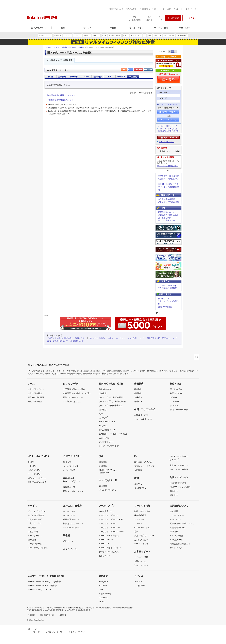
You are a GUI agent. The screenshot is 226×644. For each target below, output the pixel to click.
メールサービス (35, 536)
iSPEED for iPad (106, 540)
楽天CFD (138, 484)
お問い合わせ (140, 561)
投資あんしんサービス (73, 523)
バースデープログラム (38, 548)
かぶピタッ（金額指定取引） (113, 401)
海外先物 (174, 495)
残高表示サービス (71, 519)
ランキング (175, 405)
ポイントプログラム (37, 511)
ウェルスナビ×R (70, 466)
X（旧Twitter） (105, 594)
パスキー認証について (168, 126)
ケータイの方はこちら (109, 552)
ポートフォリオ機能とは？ (167, 166)
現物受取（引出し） (108, 490)
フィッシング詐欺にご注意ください (104, 338)
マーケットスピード (108, 523)
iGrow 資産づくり (107, 511)
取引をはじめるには (143, 462)
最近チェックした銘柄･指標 (61, 60)
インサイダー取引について (133, 338)
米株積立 (138, 397)
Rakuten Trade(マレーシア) (40, 590)
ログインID (162, 92)
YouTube (103, 586)
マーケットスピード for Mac (111, 532)
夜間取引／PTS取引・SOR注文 (113, 434)
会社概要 (174, 511)
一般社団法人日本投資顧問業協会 (122, 608)
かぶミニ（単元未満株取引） (113, 397)
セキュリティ (176, 519)
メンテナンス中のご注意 (168, 202)
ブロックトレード (107, 442)
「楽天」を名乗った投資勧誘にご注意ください (67, 338)
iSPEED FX (104, 544)
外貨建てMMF (176, 393)
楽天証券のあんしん (72, 401)
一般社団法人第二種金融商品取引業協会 (97, 608)
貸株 (101, 414)
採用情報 (174, 532)
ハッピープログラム (72, 527)
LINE (101, 590)
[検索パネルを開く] (161, 18)
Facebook (103, 598)
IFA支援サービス (177, 540)
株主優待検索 (140, 515)
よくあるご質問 (165, 218)
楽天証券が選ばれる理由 (74, 389)
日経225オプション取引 (181, 487)
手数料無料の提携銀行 (167, 288)
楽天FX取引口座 (165, 307)
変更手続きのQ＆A (166, 212)
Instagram (103, 581)
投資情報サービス (36, 519)
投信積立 (174, 397)
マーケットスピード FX (109, 527)
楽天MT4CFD (140, 488)
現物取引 (103, 393)
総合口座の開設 (35, 393)
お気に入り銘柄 (141, 540)
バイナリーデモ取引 (179, 469)
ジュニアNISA (34, 474)
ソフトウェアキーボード (169, 104)
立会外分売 (104, 438)
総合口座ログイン (36, 389)
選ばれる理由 (176, 389)
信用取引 (103, 410)
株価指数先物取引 (178, 483)
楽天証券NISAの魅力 (37, 482)
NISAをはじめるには (37, 478)
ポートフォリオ (141, 544)
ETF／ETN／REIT (107, 422)
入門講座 (138, 470)
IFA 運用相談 (176, 536)
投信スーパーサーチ (179, 410)
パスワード (162, 98)
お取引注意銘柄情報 (167, 199)
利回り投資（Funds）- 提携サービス (109, 471)
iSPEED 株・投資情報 (109, 536)
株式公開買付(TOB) (108, 430)
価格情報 (103, 486)
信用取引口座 (164, 299)
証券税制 (32, 540)
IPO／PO (103, 426)
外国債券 (103, 466)
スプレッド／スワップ (144, 466)
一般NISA (32, 466)
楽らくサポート (141, 565)
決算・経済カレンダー (144, 536)
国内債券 (103, 462)
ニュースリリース (178, 515)
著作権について (77, 341)
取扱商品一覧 (69, 487)
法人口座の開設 (35, 401)
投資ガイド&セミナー (73, 397)
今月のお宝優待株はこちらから (60, 100)
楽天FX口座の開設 (36, 397)
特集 (136, 532)
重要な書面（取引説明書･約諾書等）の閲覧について (169, 179)
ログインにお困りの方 (168, 129)
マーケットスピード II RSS (111, 519)
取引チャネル (105, 556)
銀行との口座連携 (36, 515)
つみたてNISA (34, 470)
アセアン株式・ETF (143, 419)
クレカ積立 (175, 401)
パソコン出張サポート (167, 220)
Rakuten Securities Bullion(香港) (42, 586)
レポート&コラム (142, 527)
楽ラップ (67, 462)
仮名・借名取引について (57, 341)
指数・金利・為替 (142, 511)
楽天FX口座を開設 (166, 142)
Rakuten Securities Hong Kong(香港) (44, 581)
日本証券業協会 (39, 608)
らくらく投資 (69, 470)
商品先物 (174, 491)
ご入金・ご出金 (35, 523)
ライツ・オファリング (109, 446)
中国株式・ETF (141, 415)
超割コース (68, 541)
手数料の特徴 (105, 389)
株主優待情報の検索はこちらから (61, 95)
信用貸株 (103, 417)
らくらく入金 (69, 511)
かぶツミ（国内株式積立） (112, 405)
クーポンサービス (36, 544)
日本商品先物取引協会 (76, 608)
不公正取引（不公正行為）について (162, 338)
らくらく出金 (69, 515)
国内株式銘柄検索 (77, 47)
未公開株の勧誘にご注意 (168, 184)
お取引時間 (33, 532)
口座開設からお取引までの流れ (77, 393)
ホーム (49, 47)
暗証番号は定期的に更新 (169, 131)
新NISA (31, 462)
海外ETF (138, 401)
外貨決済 (32, 527)
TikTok (102, 602)
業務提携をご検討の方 (180, 544)
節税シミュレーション (73, 491)
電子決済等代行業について (182, 523)
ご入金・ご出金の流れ (167, 286)
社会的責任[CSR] (177, 527)
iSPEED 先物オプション (110, 548)
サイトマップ (176, 548)
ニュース (138, 523)
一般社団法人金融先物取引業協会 (56, 608)
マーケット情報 (60, 47)
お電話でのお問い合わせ (168, 215)
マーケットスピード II (109, 515)
